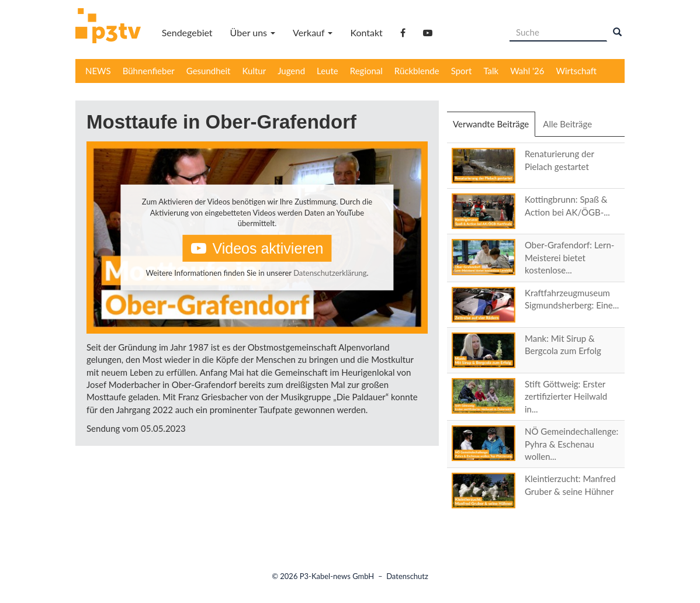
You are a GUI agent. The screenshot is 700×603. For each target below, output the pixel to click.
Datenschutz (407, 576)
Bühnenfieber (149, 71)
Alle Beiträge (567, 124)
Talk (491, 71)
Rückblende (417, 71)
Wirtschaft (577, 71)
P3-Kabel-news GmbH (337, 576)
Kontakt (366, 32)
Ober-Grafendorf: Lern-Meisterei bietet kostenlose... (569, 257)
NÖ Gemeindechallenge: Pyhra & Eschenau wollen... (571, 444)
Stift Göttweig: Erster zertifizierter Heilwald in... (566, 396)
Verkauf (313, 32)
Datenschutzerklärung (330, 273)
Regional (366, 71)
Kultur (254, 71)
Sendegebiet (187, 32)
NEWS (98, 71)
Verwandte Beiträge (494, 127)
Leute (328, 71)
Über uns (253, 32)
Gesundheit (209, 71)
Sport (462, 71)
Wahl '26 (527, 71)
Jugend (291, 71)
